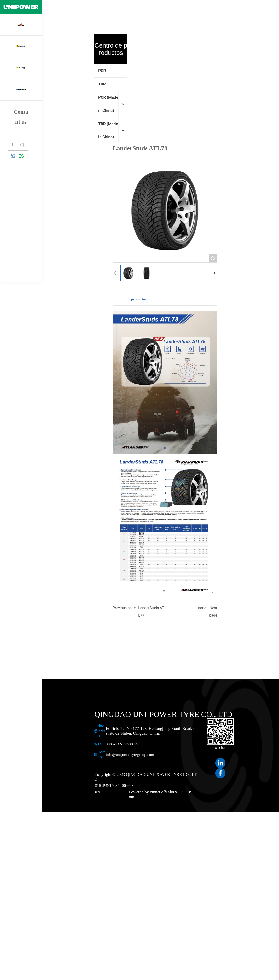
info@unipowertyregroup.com (130, 754)
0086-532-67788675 (122, 744)
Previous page (124, 608)
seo (97, 792)
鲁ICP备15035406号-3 (114, 785)
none (202, 608)
